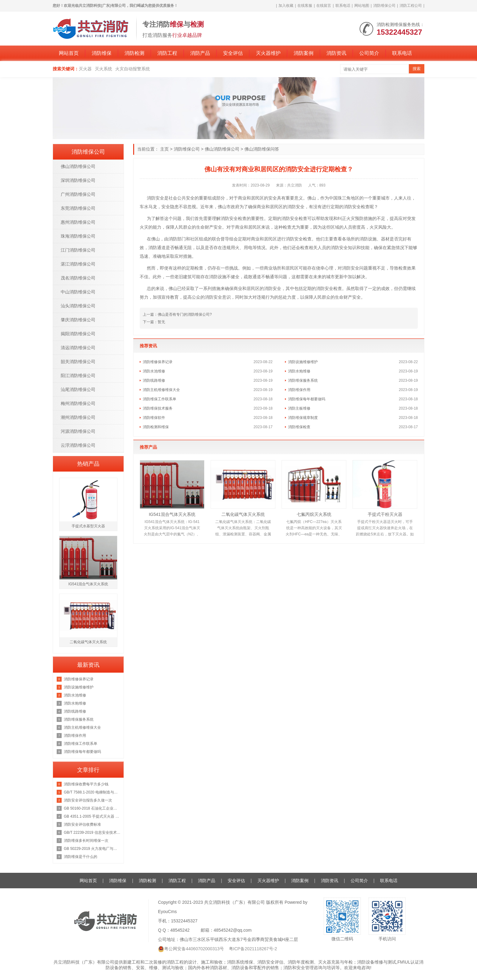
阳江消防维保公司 (78, 376)
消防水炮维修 (299, 371)
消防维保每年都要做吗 (307, 399)
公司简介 (369, 53)
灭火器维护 (268, 53)
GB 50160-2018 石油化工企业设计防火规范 (92, 808)
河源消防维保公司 (78, 431)
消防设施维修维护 (303, 362)
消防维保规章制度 (303, 418)
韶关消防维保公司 (78, 362)
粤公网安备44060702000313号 (194, 949)
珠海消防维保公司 (78, 236)
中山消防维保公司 (78, 292)
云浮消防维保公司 (78, 445)
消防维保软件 (154, 418)
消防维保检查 (299, 427)
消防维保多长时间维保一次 (86, 841)
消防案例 (304, 53)
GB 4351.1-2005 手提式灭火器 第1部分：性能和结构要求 (92, 816)
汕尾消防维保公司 (78, 389)
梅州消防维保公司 (78, 403)
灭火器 (85, 69)
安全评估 (233, 53)
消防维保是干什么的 (81, 857)
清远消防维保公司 (78, 348)
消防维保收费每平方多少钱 (86, 784)
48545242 (180, 930)
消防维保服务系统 (303, 380)
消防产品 (200, 53)
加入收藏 (286, 6)
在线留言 (324, 6)
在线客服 (305, 6)
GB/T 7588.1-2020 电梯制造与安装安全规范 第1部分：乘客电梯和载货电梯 (92, 792)
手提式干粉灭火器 (385, 514)
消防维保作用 (299, 390)
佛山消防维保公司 (222, 149)
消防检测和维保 (156, 427)
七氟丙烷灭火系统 (314, 514)
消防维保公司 (384, 6)
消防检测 (134, 53)
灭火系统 (103, 69)
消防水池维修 (154, 371)
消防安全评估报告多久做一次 (88, 800)
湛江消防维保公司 (78, 264)
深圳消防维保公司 (78, 180)
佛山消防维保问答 (262, 149)
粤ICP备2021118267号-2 (253, 949)
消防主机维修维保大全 (161, 390)
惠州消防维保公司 (78, 222)
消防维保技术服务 (158, 408)
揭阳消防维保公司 (78, 334)
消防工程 (167, 53)
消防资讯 (336, 53)
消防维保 (102, 53)
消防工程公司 (411, 6)
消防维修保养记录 (158, 362)
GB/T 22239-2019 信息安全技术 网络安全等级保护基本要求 (92, 833)
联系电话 (343, 6)
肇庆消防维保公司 (78, 320)
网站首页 (69, 53)
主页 (164, 149)
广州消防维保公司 (78, 194)
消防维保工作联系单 (160, 399)
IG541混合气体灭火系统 (172, 514)
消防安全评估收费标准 (82, 824)
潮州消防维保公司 (78, 417)
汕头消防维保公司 (78, 306)
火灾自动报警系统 (133, 69)
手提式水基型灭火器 (88, 526)
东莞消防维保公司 (78, 208)
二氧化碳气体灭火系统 (243, 514)
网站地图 (362, 6)
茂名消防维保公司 (78, 278)
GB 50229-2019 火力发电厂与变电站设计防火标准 (92, 849)
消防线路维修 (154, 380)
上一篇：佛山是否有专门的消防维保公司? (177, 314)
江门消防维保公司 (78, 250)
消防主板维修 (299, 408)
